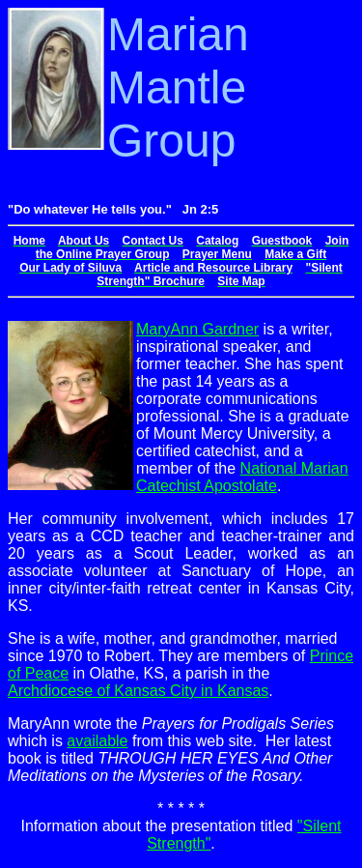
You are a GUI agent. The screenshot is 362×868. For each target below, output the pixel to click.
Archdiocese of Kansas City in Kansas (138, 691)
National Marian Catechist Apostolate (242, 477)
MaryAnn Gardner (197, 329)
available (97, 741)
